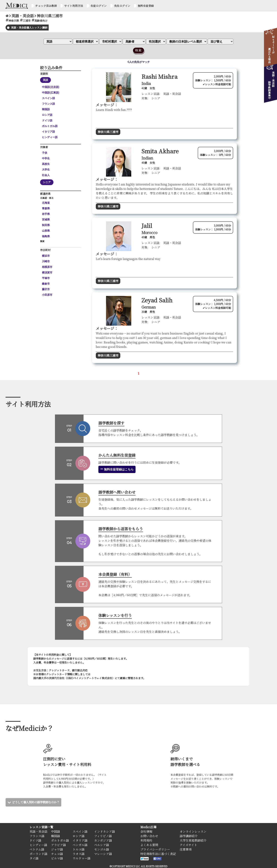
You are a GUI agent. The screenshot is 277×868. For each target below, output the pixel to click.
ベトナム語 (37, 849)
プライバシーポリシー (155, 849)
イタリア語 (48, 132)
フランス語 (48, 104)
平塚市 (46, 278)
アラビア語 (58, 845)
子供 (45, 153)
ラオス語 (79, 854)
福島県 (46, 236)
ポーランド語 (38, 854)
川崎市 (46, 261)
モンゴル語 (102, 849)
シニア (47, 182)
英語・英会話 (38, 831)
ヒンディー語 (50, 137)
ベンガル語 (80, 845)
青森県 (46, 208)
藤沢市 (46, 289)
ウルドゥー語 (82, 858)
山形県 (46, 231)
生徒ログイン (99, 6)
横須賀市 (47, 272)
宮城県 (46, 220)
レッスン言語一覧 (41, 827)
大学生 (46, 170)
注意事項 (186, 849)
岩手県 (46, 214)
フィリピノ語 (103, 836)
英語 (45, 80)
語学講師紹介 (189, 836)
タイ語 (34, 858)
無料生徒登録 (146, 6)
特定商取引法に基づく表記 (158, 854)
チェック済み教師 (46, 6)
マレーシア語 (103, 854)
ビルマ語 (57, 858)
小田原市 (47, 295)
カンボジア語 (103, 840)
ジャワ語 (57, 849)
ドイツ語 (47, 120)
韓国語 (46, 109)
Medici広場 (148, 827)
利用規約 (146, 840)
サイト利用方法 (74, 6)
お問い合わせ (149, 836)
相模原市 (47, 267)
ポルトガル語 (50, 126)
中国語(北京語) (51, 87)
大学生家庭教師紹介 (193, 840)
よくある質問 (149, 845)
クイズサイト (188, 845)
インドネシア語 (105, 831)
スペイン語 (48, 98)
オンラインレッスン (193, 831)
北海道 (46, 203)
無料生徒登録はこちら (117, 469)
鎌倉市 (46, 284)
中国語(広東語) (51, 93)
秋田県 (46, 225)
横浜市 (46, 256)
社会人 (46, 175)
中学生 (46, 158)
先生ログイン (122, 6)
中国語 (56, 831)
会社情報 (146, 831)
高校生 (46, 164)
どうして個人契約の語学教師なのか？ (37, 802)
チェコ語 (57, 854)
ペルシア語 (102, 845)
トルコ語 (79, 849)
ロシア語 (47, 115)
